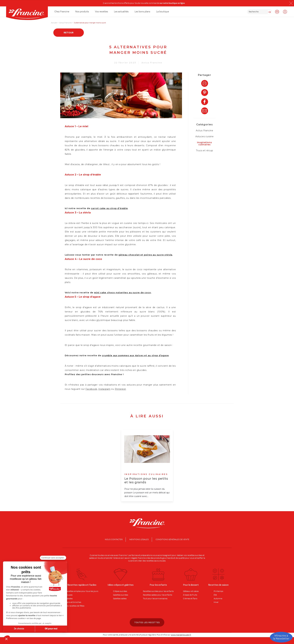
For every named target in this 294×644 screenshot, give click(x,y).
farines (135, 555)
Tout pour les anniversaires (155, 599)
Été (215, 595)
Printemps (218, 591)
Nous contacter (114, 540)
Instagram (104, 389)
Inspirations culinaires (205, 143)
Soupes (69, 595)
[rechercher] (259, 12)
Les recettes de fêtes (75, 606)
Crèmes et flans (190, 599)
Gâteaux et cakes (191, 591)
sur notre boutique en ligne (172, 3)
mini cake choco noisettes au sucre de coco (122, 293)
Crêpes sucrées (120, 591)
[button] (291, 3)
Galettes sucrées (121, 595)
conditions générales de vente (172, 540)
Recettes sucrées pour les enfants (158, 591)
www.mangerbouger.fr (181, 635)
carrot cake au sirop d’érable (109, 208)
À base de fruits (190, 595)
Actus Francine (152, 63)
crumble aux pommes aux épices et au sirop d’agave (135, 356)
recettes (150, 561)
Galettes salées (120, 599)
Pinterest (120, 389)
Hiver (216, 602)
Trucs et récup (204, 150)
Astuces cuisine (205, 136)
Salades (69, 599)
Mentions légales (139, 540)
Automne (218, 599)
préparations (146, 555)
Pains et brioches (73, 602)
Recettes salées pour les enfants (158, 595)
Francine (123, 555)
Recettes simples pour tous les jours (82, 591)
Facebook (91, 389)
